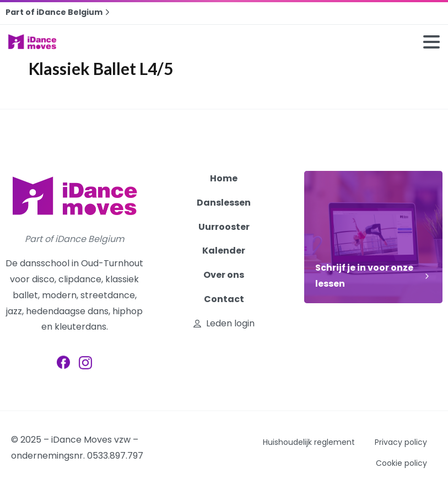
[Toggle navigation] (431, 42)
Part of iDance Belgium (59, 12)
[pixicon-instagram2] (85, 364)
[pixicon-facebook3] (63, 363)
